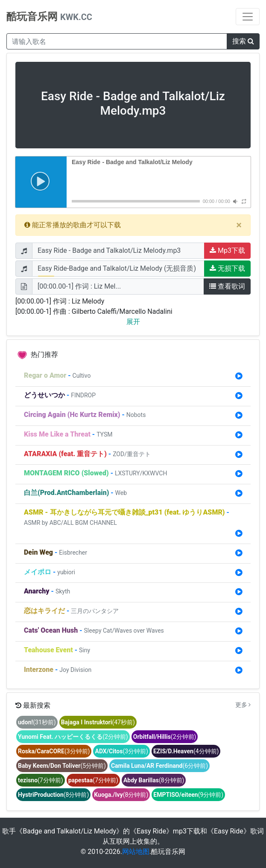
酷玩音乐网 (49, 17)
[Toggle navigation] (248, 17)
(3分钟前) (54, 751)
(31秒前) (37, 722)
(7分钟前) (41, 780)
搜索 (243, 41)
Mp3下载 (227, 250)
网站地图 (136, 852)
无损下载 (227, 268)
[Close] (239, 225)
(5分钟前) (62, 766)
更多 (243, 705)
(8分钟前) (154, 780)
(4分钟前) (186, 751)
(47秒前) (98, 722)
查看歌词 (227, 286)
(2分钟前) (73, 737)
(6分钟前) (159, 766)
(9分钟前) (188, 795)
